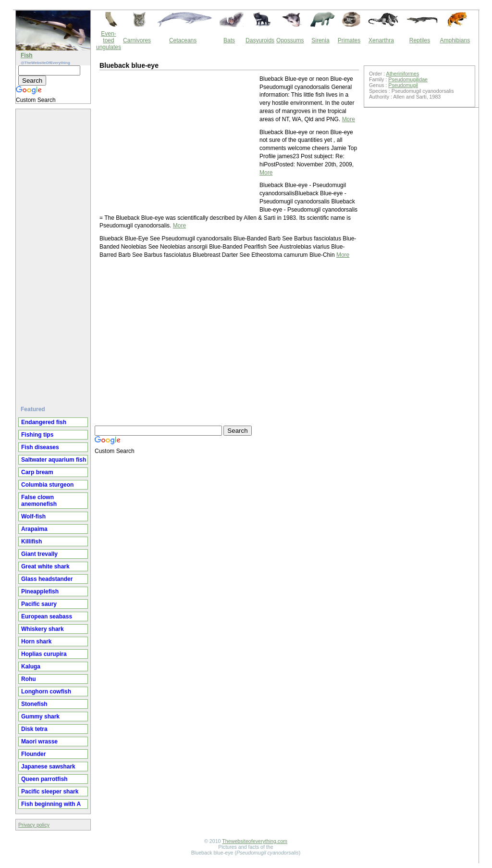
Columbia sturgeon (47, 485)
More (349, 119)
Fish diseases (40, 447)
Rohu (29, 679)
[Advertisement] (54, 253)
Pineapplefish (40, 591)
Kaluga (31, 667)
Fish (27, 55)
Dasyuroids (260, 40)
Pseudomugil (403, 85)
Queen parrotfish (44, 779)
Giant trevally (39, 554)
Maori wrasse (39, 742)
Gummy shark (40, 717)
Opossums (290, 40)
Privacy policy (34, 825)
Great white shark (45, 566)
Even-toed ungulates (109, 40)
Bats (229, 40)
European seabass (47, 616)
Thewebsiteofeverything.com (255, 841)
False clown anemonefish (39, 501)
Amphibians (455, 40)
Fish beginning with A (51, 804)
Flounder (33, 754)
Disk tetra (34, 729)
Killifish (31, 541)
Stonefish (34, 704)
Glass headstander (47, 579)
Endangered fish (44, 422)
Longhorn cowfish (46, 692)
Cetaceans (183, 40)
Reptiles (420, 40)
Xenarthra (381, 40)
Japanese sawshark (48, 767)
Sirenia (320, 40)
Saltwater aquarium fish (54, 460)
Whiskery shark (43, 629)
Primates (349, 40)
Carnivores (137, 40)
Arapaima (34, 529)
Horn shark (36, 642)
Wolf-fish (33, 516)
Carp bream (37, 472)
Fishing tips (37, 435)
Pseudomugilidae (408, 79)
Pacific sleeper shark (50, 792)
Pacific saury (39, 604)
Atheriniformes (403, 74)
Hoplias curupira (44, 654)
